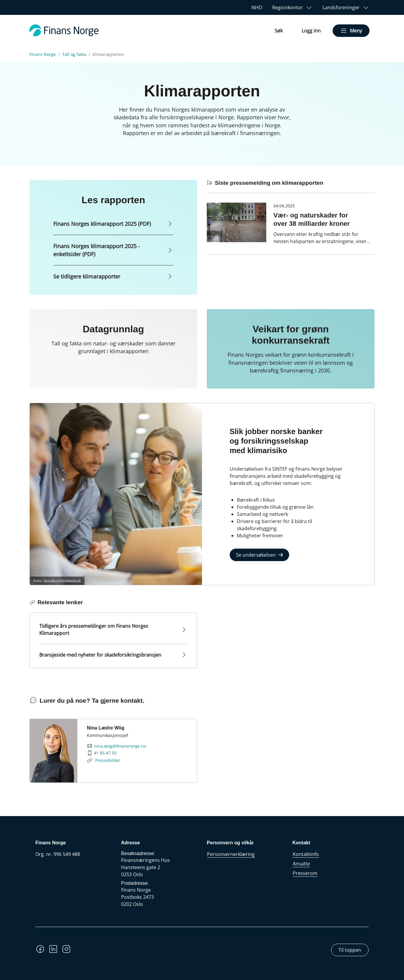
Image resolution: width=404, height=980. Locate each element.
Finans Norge (43, 54)
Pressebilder (107, 760)
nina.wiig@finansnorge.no (120, 746)
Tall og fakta (74, 54)
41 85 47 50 (105, 753)
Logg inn (311, 31)
